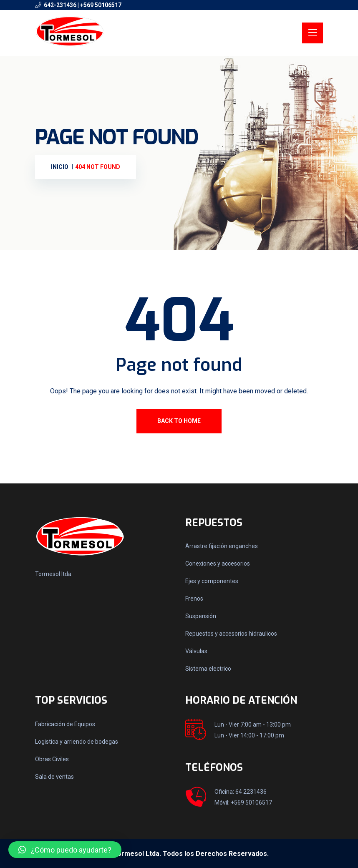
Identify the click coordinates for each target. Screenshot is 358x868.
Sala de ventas (54, 777)
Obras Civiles (52, 759)
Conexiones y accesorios (218, 564)
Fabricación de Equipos (65, 724)
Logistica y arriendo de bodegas (77, 742)
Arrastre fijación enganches (222, 546)
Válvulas (196, 651)
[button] (65, 850)
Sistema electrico (208, 669)
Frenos (194, 599)
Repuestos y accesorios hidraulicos (231, 634)
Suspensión (201, 616)
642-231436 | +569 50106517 (83, 5)
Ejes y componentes (212, 581)
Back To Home (179, 421)
